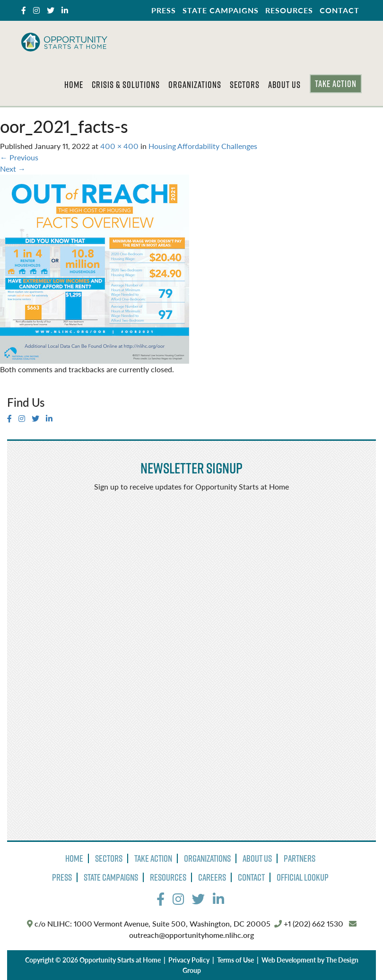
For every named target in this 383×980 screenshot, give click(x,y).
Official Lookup (303, 877)
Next (13, 169)
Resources (289, 10)
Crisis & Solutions (126, 85)
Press (164, 10)
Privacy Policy (189, 960)
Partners (300, 858)
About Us (284, 85)
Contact (339, 10)
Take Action (336, 84)
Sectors (245, 85)
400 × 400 (119, 146)
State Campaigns (221, 10)
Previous (19, 157)
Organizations (195, 85)
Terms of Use (235, 960)
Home (74, 85)
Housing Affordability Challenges (203, 146)
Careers (212, 877)
